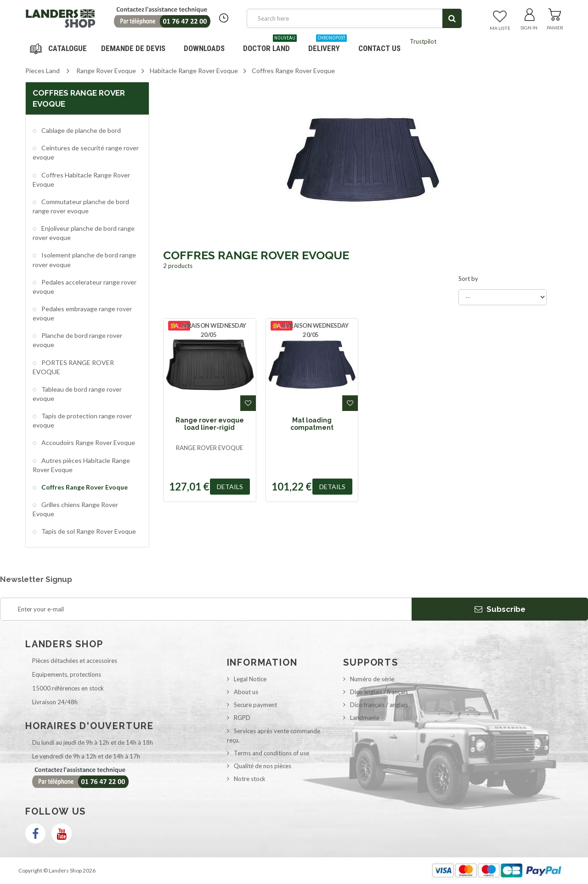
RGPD (242, 718)
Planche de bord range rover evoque (77, 340)
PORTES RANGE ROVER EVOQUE (73, 367)
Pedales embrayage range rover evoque (82, 313)
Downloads (204, 48)
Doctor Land (270, 45)
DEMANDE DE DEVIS (133, 48)
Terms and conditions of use (271, 753)
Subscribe (500, 609)
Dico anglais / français (379, 692)
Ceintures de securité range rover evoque (86, 152)
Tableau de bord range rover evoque (77, 394)
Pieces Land (42, 71)
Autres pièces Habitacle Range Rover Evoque (81, 465)
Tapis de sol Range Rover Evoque (88, 531)
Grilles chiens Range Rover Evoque (75, 509)
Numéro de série (372, 679)
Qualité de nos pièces (263, 766)
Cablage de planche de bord (80, 130)
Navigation (60, 48)
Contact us (379, 48)
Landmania (365, 718)
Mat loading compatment (312, 424)
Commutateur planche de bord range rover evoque (81, 206)
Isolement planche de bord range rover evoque (84, 259)
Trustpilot (423, 41)
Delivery (328, 45)
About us (246, 692)
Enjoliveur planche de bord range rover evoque (84, 233)
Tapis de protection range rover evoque (82, 420)
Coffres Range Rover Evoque (84, 487)
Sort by (468, 279)
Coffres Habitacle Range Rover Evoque (81, 180)
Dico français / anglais (379, 705)
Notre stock (250, 779)
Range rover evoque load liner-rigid (210, 424)
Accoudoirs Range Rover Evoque (88, 442)
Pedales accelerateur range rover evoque (85, 287)
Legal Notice (250, 679)
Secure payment (255, 705)
